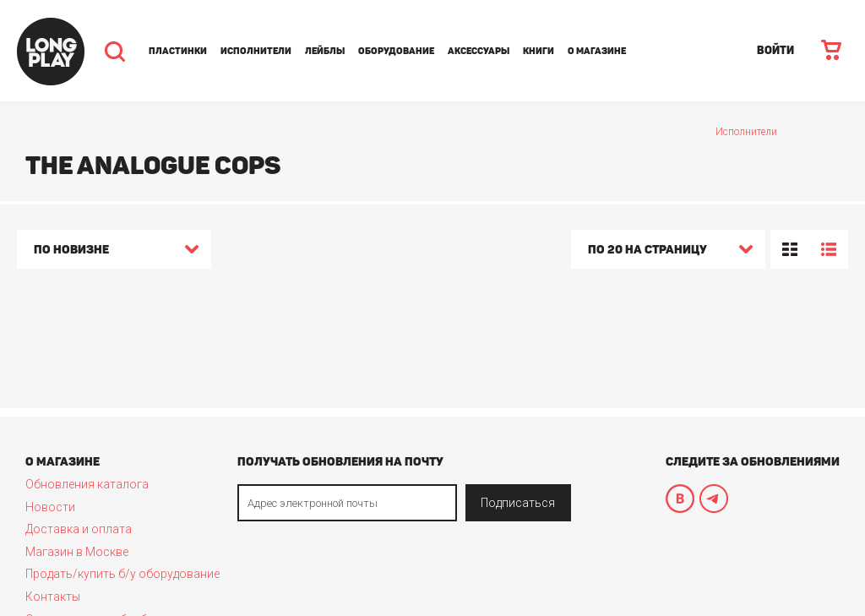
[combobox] (114, 252)
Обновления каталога (87, 484)
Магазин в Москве (77, 552)
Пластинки (178, 51)
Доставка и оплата (79, 529)
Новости (50, 507)
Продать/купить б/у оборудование (122, 574)
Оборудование (396, 51)
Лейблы (325, 51)
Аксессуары (479, 51)
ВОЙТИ (775, 50)
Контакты (53, 597)
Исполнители (256, 51)
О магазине (597, 51)
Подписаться (518, 503)
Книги (539, 51)
